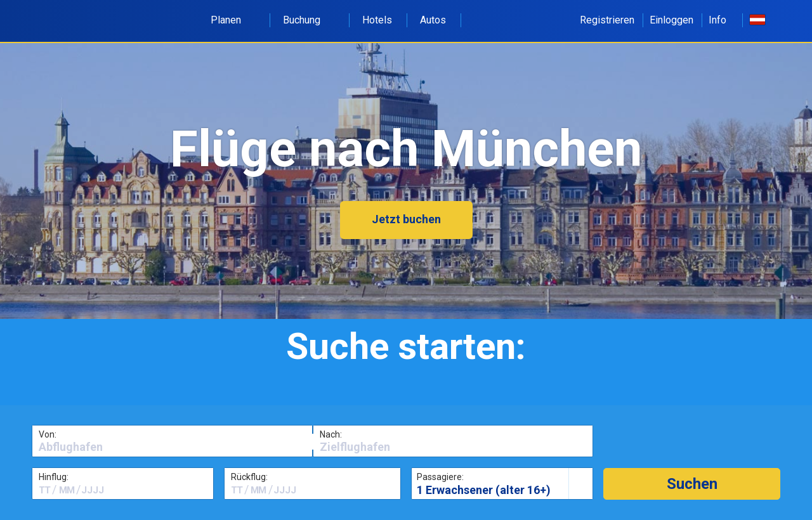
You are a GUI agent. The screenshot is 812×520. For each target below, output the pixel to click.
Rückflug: (249, 477)
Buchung (309, 20)
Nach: (331, 434)
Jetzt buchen (406, 219)
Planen (233, 20)
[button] (692, 484)
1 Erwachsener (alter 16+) (484, 490)
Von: (48, 434)
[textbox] (172, 447)
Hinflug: (54, 477)
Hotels (377, 20)
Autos (433, 20)
